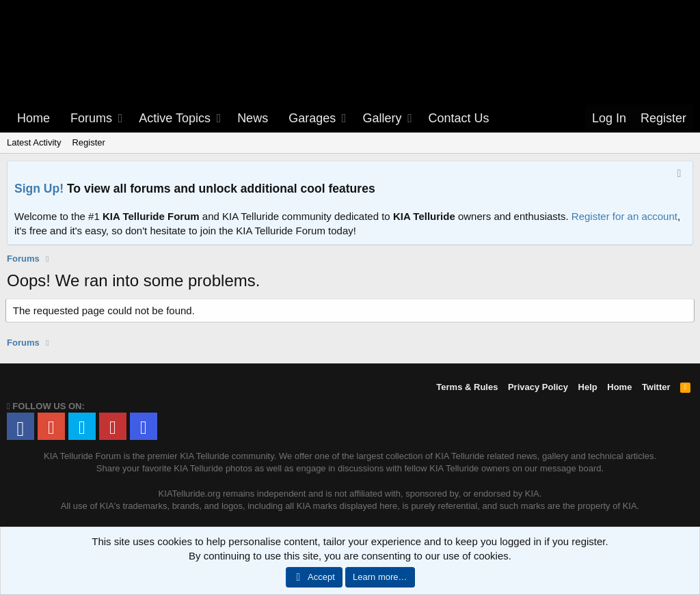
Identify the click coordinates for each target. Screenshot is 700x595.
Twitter (656, 387)
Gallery (382, 118)
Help (588, 387)
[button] (122, 119)
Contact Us (459, 118)
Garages (312, 118)
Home (33, 118)
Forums (91, 118)
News (253, 118)
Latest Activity (34, 142)
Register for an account (624, 216)
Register (88, 142)
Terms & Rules (467, 387)
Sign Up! (39, 189)
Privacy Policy (538, 387)
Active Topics (175, 118)
